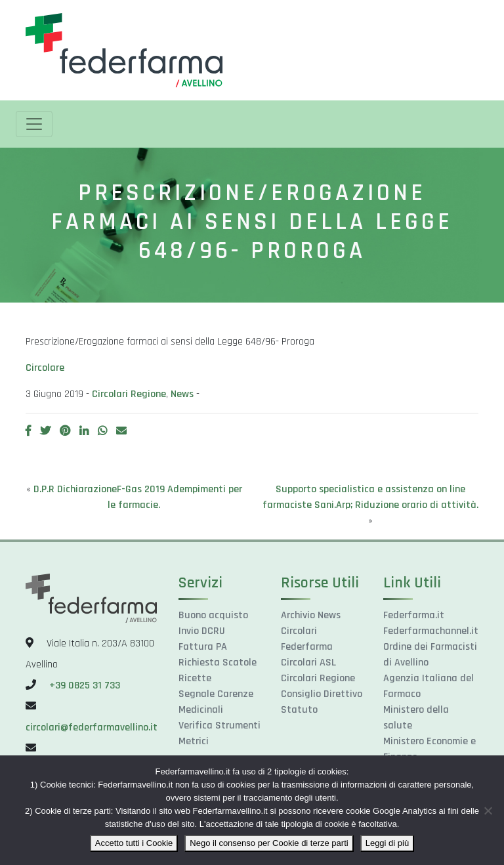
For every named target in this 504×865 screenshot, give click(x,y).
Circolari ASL (308, 663)
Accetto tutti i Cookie (134, 843)
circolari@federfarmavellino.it (92, 728)
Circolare (45, 368)
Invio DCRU (202, 631)
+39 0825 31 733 (85, 686)
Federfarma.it (414, 615)
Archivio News (311, 615)
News (182, 394)
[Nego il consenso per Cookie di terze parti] (488, 811)
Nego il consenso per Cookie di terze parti (269, 843)
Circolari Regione (129, 394)
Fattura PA (203, 647)
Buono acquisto (213, 615)
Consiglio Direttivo (322, 694)
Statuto (299, 710)
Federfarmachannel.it (431, 631)
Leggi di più (388, 843)
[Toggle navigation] (34, 124)
